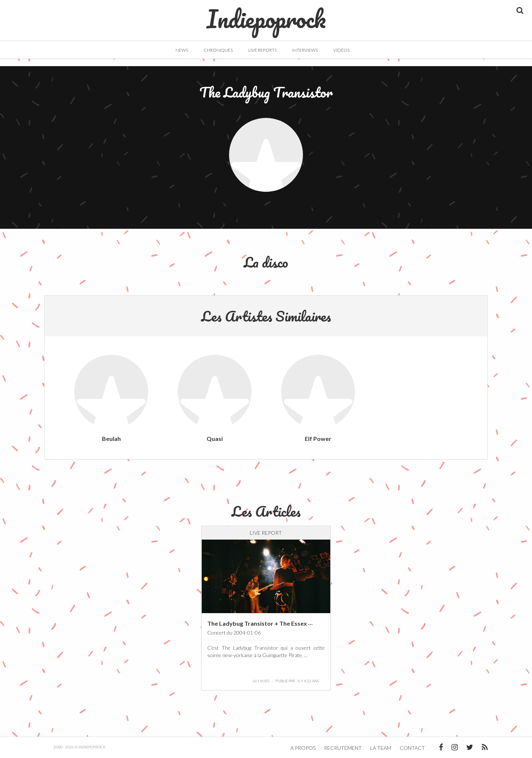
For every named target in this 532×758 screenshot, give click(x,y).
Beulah (111, 439)
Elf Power (318, 439)
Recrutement (343, 748)
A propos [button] (303, 748)
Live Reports (262, 50)
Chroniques (218, 50)
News (182, 50)
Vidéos (341, 50)
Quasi (215, 439)
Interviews (305, 50)
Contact (412, 748)
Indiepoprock (266, 15)
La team (381, 748)
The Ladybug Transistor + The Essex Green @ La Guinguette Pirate (298, 623)
